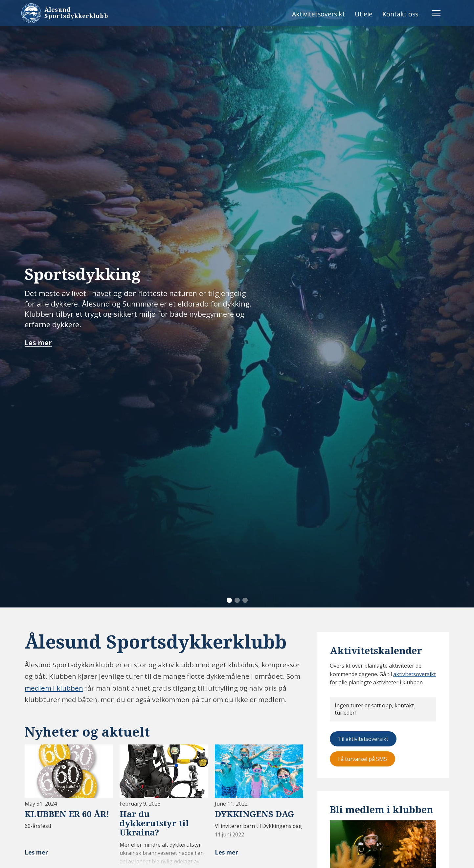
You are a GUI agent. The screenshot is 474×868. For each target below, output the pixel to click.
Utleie (364, 14)
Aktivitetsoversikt (318, 14)
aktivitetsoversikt (415, 674)
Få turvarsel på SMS (362, 759)
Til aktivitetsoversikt (363, 739)
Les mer (38, 343)
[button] (229, 600)
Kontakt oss (400, 14)
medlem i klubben (54, 688)
